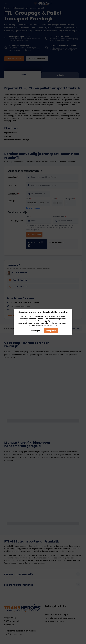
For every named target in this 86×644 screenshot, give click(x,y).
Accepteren (51, 331)
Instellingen (35, 331)
